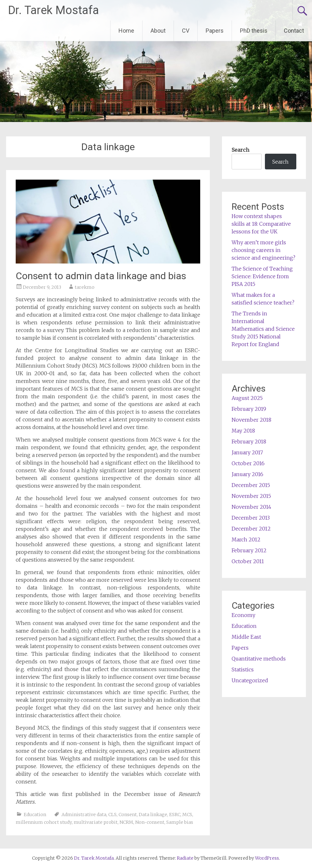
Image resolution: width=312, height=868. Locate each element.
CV (186, 31)
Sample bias (180, 822)
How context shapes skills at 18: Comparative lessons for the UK (261, 224)
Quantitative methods (259, 659)
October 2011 (248, 561)
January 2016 (247, 474)
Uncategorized (250, 680)
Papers (215, 31)
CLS (112, 815)
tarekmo (85, 287)
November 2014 (251, 507)
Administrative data (84, 815)
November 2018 (251, 420)
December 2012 (251, 529)
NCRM (126, 822)
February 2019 (249, 409)
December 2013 (251, 518)
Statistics (243, 669)
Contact (294, 31)
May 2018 (243, 431)
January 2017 (247, 452)
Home (126, 31)
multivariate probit (96, 822)
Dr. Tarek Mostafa (53, 10)
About (158, 31)
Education (35, 815)
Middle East (246, 637)
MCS (187, 815)
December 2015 (251, 485)
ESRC (175, 815)
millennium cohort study (44, 822)
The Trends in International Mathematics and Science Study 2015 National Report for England (263, 329)
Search (240, 150)
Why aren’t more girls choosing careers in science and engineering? (263, 250)
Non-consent (150, 822)
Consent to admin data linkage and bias (101, 276)
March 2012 (246, 539)
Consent (128, 815)
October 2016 (248, 463)
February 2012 (249, 550)
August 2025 (247, 398)
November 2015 (251, 496)
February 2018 (249, 442)
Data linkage (153, 815)
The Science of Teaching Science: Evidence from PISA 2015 (262, 276)
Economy (243, 615)
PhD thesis (254, 31)
